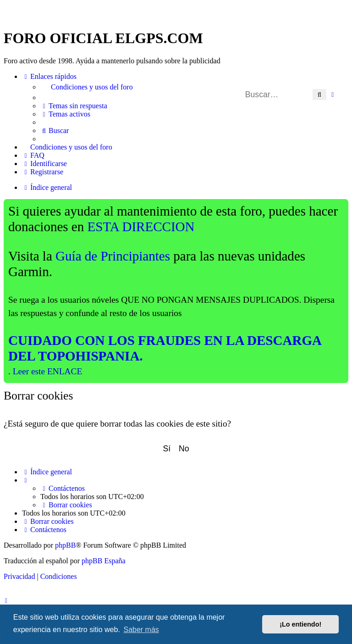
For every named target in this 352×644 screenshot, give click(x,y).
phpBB (65, 545)
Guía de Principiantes (113, 256)
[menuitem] (194, 87)
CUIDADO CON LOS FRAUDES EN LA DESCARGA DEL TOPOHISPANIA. (165, 348)
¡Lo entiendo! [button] (300, 624)
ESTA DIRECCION (141, 227)
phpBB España (104, 561)
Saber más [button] (141, 630)
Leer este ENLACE (48, 371)
